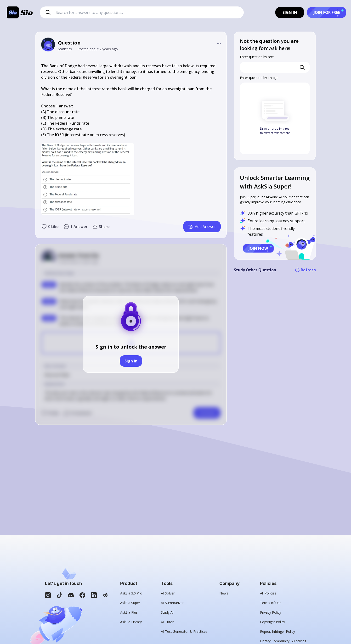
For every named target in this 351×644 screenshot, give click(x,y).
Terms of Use (271, 603)
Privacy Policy (271, 612)
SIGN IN (290, 12)
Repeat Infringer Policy (277, 631)
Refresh (306, 270)
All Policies (268, 593)
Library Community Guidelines (283, 641)
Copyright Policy (272, 622)
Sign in (131, 361)
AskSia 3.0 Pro (131, 593)
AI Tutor (167, 622)
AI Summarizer (172, 603)
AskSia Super (130, 603)
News (224, 593)
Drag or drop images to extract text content (275, 131)
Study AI (167, 612)
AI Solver (168, 593)
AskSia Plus (129, 612)
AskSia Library (131, 622)
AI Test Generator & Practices (184, 631)
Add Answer (202, 227)
